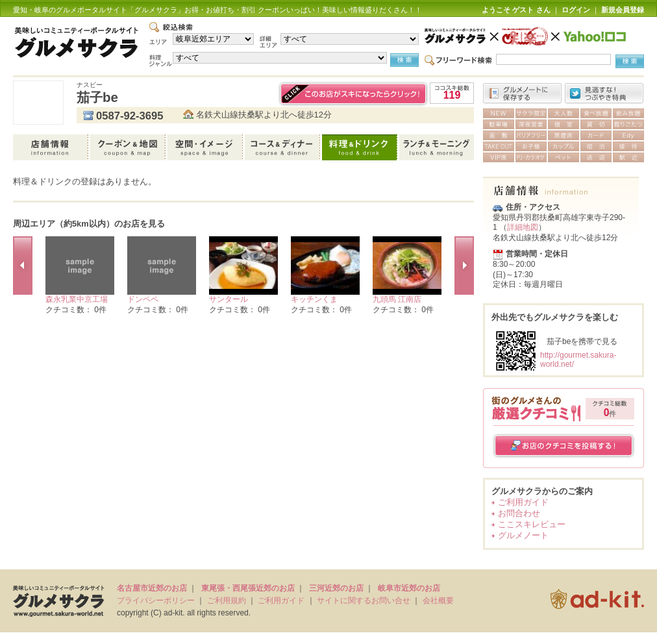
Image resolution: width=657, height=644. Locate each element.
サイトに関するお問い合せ (364, 601)
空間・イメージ (206, 147)
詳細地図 (523, 227)
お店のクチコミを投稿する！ (564, 446)
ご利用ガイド (523, 502)
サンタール (229, 299)
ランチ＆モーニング (437, 147)
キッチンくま (314, 299)
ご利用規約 (227, 601)
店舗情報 (52, 147)
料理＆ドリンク (361, 147)
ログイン (576, 10)
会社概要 (438, 601)
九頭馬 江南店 (397, 299)
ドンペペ (143, 299)
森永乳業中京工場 (77, 299)
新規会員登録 (623, 10)
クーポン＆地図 (129, 147)
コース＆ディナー (283, 147)
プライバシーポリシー (156, 601)
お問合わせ (519, 513)
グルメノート (523, 535)
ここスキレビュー (532, 524)
